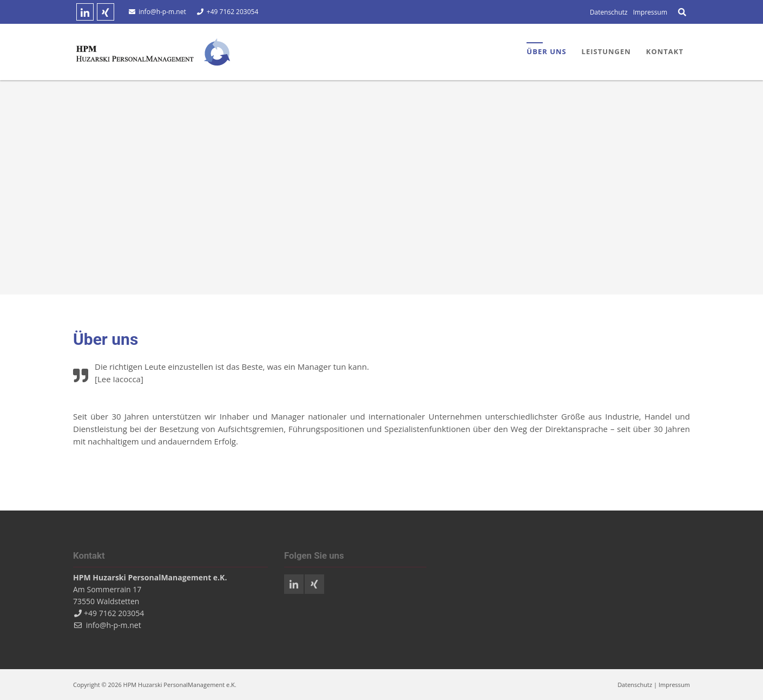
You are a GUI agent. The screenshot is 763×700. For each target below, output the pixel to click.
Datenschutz (635, 685)
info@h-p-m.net (162, 12)
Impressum (674, 685)
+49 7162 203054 (231, 12)
